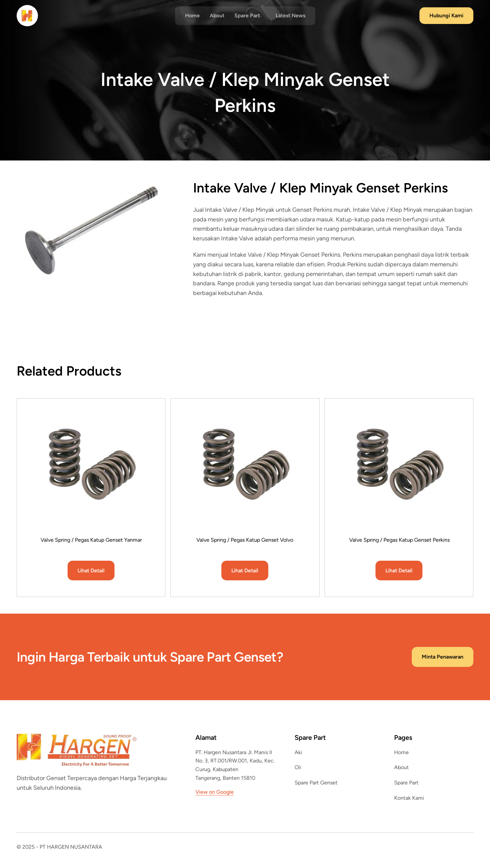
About (217, 15)
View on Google (215, 792)
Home (192, 15)
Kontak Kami (409, 798)
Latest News (290, 15)
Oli (298, 767)
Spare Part (406, 783)
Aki (298, 752)
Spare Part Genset (316, 783)
